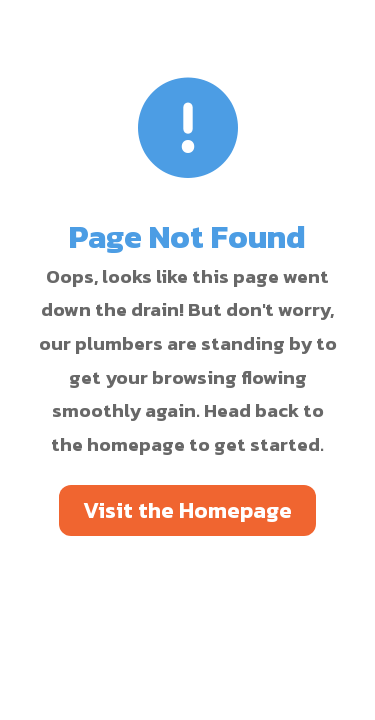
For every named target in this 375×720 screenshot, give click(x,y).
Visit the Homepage (187, 510)
